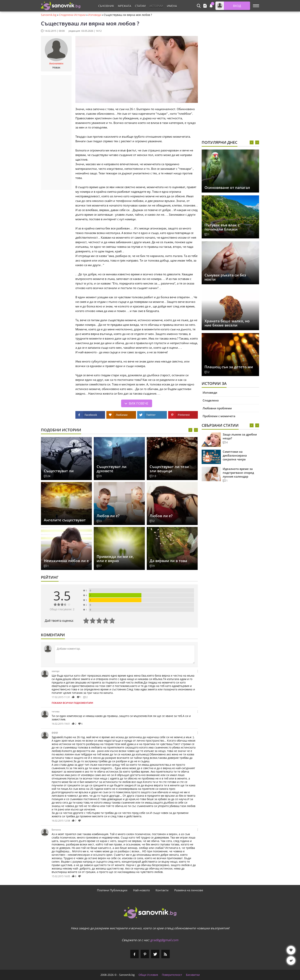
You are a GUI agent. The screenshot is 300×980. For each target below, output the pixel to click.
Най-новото (141, 890)
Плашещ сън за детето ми (229, 367)
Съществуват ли (59, 471)
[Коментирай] (125, 654)
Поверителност (172, 975)
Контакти (162, 890)
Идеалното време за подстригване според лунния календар (238, 473)
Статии (140, 6)
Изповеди (95, 15)
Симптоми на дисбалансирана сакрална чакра (235, 455)
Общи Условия (148, 975)
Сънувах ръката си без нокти (225, 277)
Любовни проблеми (217, 408)
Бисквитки (193, 975)
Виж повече (139, 403)
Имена (172, 6)
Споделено (211, 400)
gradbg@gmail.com (164, 940)
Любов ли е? (108, 516)
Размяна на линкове (189, 890)
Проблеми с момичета (219, 416)
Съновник (106, 6)
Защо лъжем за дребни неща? (240, 436)
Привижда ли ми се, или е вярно (115, 559)
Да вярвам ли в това (168, 561)
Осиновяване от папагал (227, 188)
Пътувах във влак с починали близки (222, 227)
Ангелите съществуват (65, 520)
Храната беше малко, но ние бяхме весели (227, 323)
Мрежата (124, 6)
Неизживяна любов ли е (66, 561)
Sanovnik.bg (49, 15)
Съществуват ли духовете (112, 469)
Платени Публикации (112, 890)
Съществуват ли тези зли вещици (169, 469)
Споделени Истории (72, 15)
